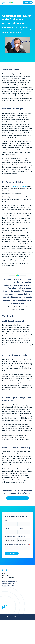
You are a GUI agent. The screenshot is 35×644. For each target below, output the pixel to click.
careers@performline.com (9, 585)
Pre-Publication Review (19, 186)
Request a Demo (28, 3)
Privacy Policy (27, 617)
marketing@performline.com (10, 582)
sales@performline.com (8, 583)
